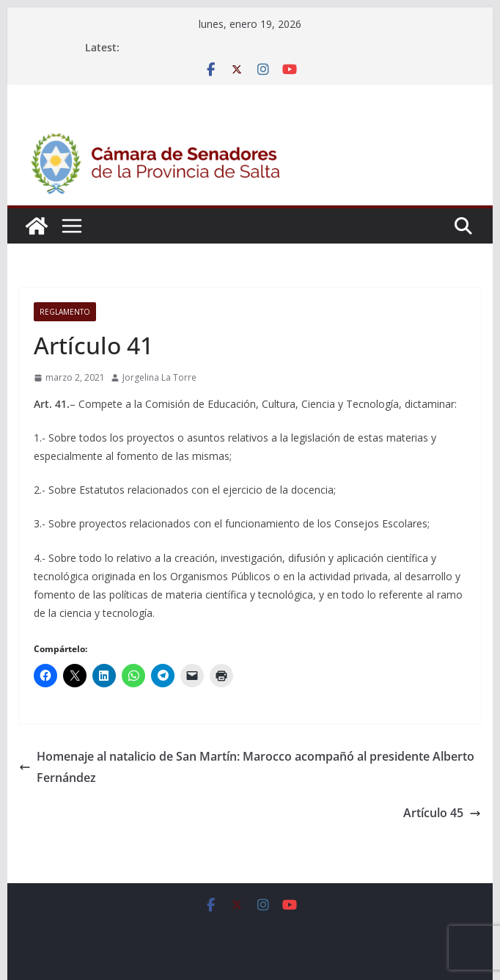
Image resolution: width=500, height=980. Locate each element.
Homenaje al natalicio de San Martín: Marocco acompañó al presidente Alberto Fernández (247, 767)
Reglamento (65, 312)
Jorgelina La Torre (159, 377)
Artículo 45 (442, 813)
